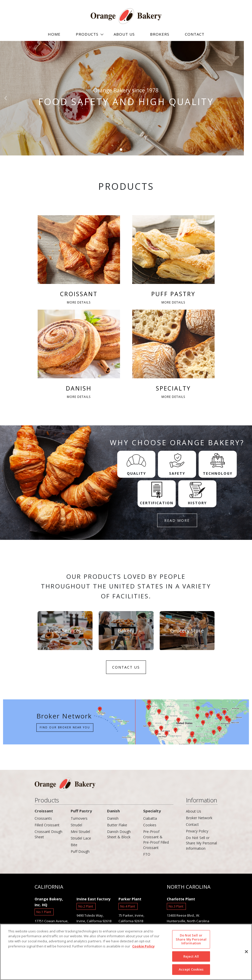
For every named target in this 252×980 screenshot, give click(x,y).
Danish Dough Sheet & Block (119, 836)
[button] (6, 98)
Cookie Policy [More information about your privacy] (143, 946)
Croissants (43, 820)
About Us (194, 813)
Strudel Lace (81, 840)
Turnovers (79, 820)
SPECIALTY (173, 356)
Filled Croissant (47, 826)
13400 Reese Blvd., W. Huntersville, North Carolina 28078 (188, 923)
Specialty (152, 812)
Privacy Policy (197, 833)
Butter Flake (117, 826)
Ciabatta (150, 820)
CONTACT (195, 34)
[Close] (246, 952)
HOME (54, 34)
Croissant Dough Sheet (48, 836)
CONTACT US (126, 669)
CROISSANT (79, 261)
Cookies (150, 826)
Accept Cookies (191, 969)
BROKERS (160, 34)
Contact (192, 826)
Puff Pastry (81, 812)
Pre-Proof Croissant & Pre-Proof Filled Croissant (156, 841)
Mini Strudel (80, 833)
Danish (113, 812)
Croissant (44, 812)
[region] (126, 952)
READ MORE (177, 522)
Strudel (76, 826)
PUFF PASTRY (173, 261)
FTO (147, 856)
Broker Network (199, 819)
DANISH (79, 356)
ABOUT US (124, 34)
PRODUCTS (87, 34)
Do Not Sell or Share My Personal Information (201, 845)
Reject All (191, 956)
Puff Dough (80, 853)
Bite (74, 846)
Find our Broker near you (63, 729)
